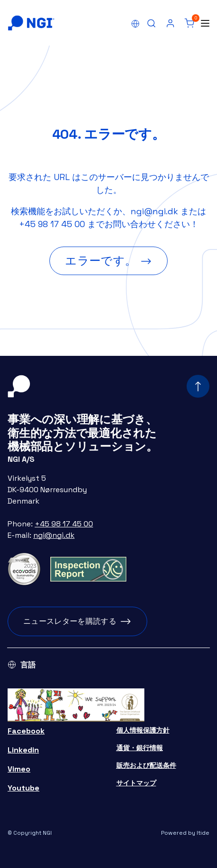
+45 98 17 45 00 (52, 224)
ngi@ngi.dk (154, 211)
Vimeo (19, 769)
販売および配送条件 (146, 765)
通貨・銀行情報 (140, 748)
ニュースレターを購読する (70, 621)
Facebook (26, 731)
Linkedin (23, 750)
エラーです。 (101, 261)
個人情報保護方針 (143, 730)
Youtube (24, 788)
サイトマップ (136, 783)
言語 (28, 665)
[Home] (31, 23)
